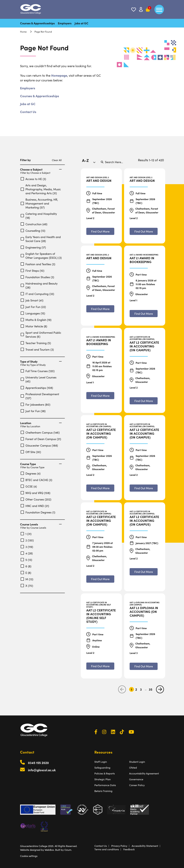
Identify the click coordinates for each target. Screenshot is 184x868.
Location (41, 423)
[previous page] (122, 689)
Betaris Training (103, 791)
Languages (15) (33, 313)
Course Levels (41, 524)
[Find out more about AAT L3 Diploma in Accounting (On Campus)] (144, 666)
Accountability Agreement (144, 773)
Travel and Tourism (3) (37, 349)
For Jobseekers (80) (35, 404)
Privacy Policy (119, 846)
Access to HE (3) (33, 179)
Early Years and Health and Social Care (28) (41, 239)
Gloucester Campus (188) (39, 445)
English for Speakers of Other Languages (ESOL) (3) (41, 256)
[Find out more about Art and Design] (100, 231)
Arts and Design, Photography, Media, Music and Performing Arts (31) (41, 189)
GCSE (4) (29, 486)
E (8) (26, 573)
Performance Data (105, 785)
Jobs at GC (81, 23)
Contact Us (28, 112)
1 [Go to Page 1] (132, 689)
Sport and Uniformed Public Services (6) (41, 334)
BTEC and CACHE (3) (36, 480)
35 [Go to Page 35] (150, 689)
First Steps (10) (32, 271)
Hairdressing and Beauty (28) (39, 285)
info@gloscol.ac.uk (42, 770)
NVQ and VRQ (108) (35, 493)
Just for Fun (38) (33, 411)
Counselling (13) (33, 231)
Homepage (59, 75)
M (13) (27, 579)
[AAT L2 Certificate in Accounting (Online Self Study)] (101, 616)
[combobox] (90, 162)
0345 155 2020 (38, 763)
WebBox (49, 850)
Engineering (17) (33, 247)
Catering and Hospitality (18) (39, 216)
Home (23, 32)
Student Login (137, 762)
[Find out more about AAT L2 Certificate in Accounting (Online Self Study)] (100, 666)
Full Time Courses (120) (38, 371)
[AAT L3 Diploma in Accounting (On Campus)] (145, 611)
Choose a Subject (41, 169)
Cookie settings (29, 856)
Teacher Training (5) (36, 343)
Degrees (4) (31, 473)
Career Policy (137, 785)
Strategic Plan (103, 779)
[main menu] (159, 9)
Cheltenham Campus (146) (40, 432)
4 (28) (27, 553)
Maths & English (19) (36, 320)
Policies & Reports (105, 773)
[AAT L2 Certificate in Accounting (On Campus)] (145, 346)
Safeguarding (102, 767)
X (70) (27, 586)
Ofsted (133, 767)
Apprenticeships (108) (37, 388)
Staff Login (101, 762)
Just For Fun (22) (33, 307)
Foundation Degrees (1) (38, 512)
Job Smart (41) (32, 300)
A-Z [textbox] (85, 160)
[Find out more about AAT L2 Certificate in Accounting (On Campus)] (144, 401)
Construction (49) (34, 224)
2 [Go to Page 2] (136, 689)
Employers (65, 23)
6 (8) (26, 566)
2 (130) (27, 540)
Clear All (57, 160)
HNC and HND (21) (35, 506)
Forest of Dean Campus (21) (41, 439)
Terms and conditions (107, 849)
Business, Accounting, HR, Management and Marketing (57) (39, 203)
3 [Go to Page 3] (141, 689)
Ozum (68, 850)
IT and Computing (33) (37, 294)
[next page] (160, 689)
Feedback (129, 849)
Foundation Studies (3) (37, 277)
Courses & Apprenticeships (37, 23)
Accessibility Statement (145, 846)
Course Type (41, 464)
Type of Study (41, 362)
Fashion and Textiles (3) (38, 264)
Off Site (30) (31, 452)
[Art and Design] (99, 180)
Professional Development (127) (40, 396)
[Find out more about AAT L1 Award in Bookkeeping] (144, 314)
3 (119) (27, 547)
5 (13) (26, 560)
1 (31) (26, 534)
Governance (136, 779)
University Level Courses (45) (39, 379)
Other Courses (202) (36, 499)
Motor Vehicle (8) (34, 326)
